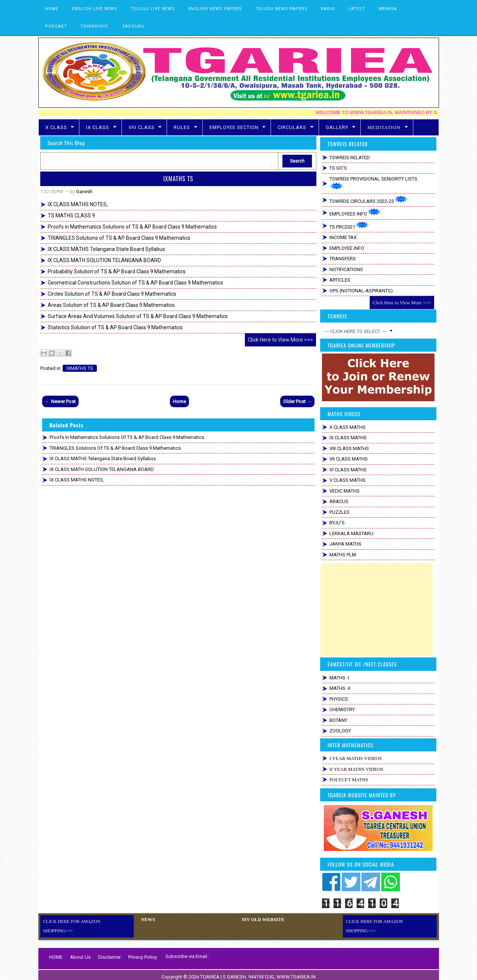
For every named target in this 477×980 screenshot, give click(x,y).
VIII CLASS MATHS (349, 448)
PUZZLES (339, 512)
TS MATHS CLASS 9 (71, 216)
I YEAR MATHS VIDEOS (356, 758)
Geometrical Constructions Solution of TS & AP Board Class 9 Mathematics (135, 283)
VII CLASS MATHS (349, 459)
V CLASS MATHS (348, 480)
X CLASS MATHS (348, 427)
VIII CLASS (142, 127)
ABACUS (339, 501)
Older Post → (297, 401)
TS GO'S (338, 168)
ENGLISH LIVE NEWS (95, 9)
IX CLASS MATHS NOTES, (78, 204)
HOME (52, 9)
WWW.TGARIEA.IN (296, 973)
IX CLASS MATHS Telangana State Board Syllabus (106, 249)
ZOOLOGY (340, 731)
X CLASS (56, 127)
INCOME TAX (343, 237)
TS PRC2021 (349, 225)
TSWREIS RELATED (350, 158)
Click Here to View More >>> (280, 340)
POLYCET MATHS (349, 780)
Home (179, 401)
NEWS (147, 920)
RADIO (328, 9)
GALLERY (337, 127)
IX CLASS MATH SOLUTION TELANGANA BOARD (104, 260)
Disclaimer (109, 953)
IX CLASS (98, 127)
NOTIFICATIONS (346, 269)
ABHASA (388, 9)
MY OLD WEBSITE (262, 920)
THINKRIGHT (95, 26)
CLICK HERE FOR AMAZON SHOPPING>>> (88, 921)
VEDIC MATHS (345, 491)
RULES (182, 127)
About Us (80, 953)
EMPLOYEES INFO (355, 212)
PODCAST (56, 26)
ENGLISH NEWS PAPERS (215, 9)
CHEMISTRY (342, 709)
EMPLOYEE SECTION (234, 127)
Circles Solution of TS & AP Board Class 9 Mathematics (112, 294)
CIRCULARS (292, 127)
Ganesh (84, 191)
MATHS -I (339, 678)
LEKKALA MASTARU (351, 533)
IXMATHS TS (178, 179)
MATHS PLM (343, 555)
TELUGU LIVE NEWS (153, 9)
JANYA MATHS (345, 544)
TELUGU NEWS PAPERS (281, 9)
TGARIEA (210, 973)
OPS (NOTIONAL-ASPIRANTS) (361, 291)
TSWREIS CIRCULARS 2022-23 (369, 200)
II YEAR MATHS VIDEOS (356, 769)
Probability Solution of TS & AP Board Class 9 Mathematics (117, 271)
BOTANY (338, 720)
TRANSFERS (343, 259)
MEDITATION (384, 127)
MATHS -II (340, 688)
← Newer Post (60, 401)
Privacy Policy (143, 953)
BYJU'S (337, 523)
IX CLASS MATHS (348, 438)
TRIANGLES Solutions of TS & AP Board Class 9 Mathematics (119, 238)
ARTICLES (340, 280)
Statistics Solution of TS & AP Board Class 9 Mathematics (115, 327)
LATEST (357, 9)
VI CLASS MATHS (348, 470)
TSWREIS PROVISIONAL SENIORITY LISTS (373, 183)
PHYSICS (339, 699)
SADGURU (133, 26)
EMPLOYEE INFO (347, 248)
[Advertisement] (377, 610)
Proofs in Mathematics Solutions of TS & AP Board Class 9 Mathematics (132, 227)
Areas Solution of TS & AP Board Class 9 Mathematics (111, 305)
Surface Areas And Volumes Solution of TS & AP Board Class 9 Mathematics (138, 316)
